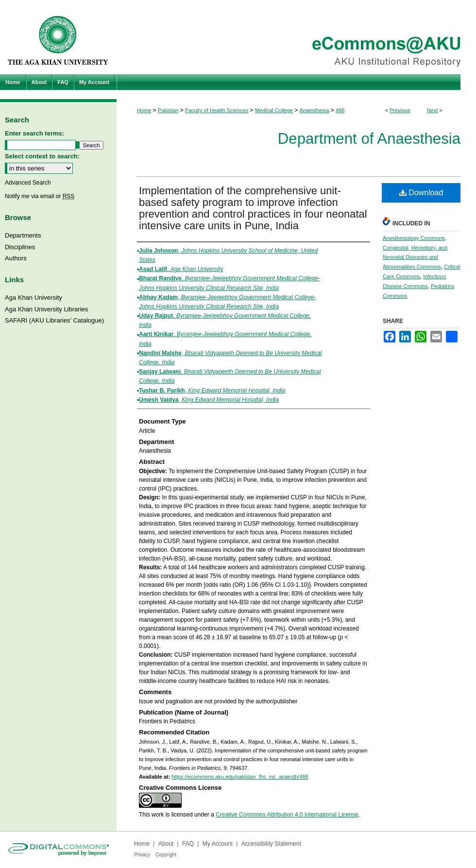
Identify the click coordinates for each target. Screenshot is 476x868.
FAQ (188, 844)
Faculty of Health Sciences (217, 110)
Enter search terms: (34, 133)
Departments (23, 235)
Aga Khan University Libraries (46, 309)
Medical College (274, 110)
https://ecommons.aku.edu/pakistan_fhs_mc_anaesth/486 (240, 777)
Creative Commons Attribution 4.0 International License (287, 815)
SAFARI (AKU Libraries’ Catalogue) (54, 320)
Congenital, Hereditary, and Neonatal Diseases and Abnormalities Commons (415, 257)
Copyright (166, 855)
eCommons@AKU (296, 37)
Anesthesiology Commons (414, 238)
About (166, 844)
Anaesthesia (314, 110)
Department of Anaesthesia (369, 139)
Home (144, 110)
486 (340, 110)
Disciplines (20, 247)
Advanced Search (28, 183)
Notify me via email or (40, 196)
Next (433, 110)
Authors (16, 258)
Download (421, 193)
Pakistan (168, 110)
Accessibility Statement (271, 844)
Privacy (142, 855)
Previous (400, 110)
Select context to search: (42, 156)
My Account (218, 844)
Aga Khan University (34, 298)
